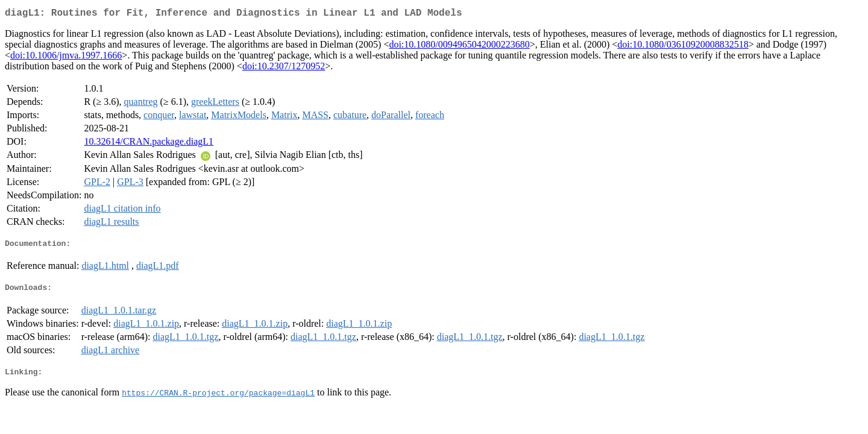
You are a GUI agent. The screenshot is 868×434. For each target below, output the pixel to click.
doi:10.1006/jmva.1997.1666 (66, 58)
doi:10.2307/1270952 (284, 68)
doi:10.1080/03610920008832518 (683, 47)
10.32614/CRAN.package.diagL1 (149, 144)
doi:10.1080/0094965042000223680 (459, 47)
